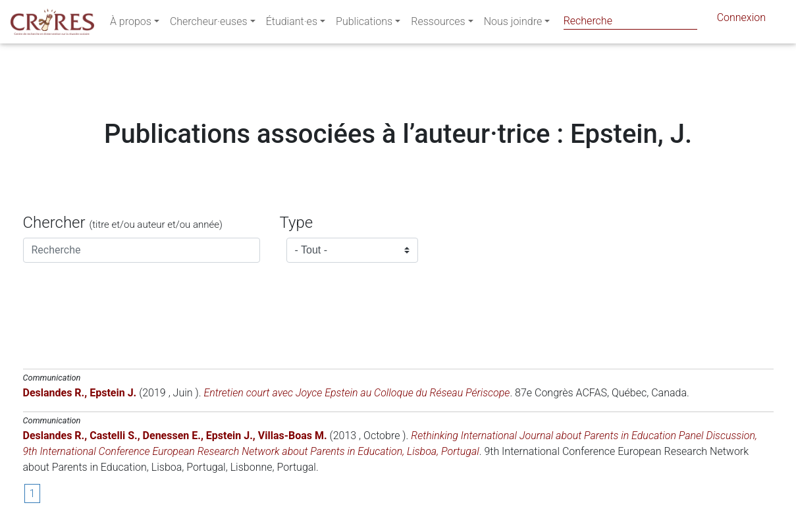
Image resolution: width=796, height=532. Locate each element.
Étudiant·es (292, 24)
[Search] (630, 21)
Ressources (438, 24)
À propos (131, 24)
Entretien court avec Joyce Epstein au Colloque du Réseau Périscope (357, 393)
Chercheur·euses (209, 24)
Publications (364, 24)
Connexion (741, 20)
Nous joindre (513, 24)
